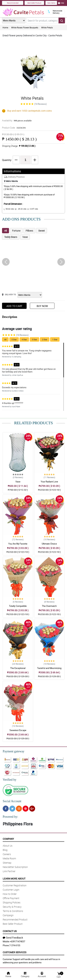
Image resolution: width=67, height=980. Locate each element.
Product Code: (14, 128)
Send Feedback (13, 938)
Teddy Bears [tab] (11, 237)
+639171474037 (17, 941)
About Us (8, 846)
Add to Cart (14, 306)
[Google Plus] (32, 809)
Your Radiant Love (49, 482)
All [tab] (6, 231)
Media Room (9, 858)
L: (9, 209)
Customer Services (15, 952)
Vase (18, 482)
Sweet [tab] (42, 231)
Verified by (9, 780)
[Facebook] (6, 809)
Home (5, 27)
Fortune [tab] (16, 231)
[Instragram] (19, 809)
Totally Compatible (18, 606)
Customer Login (11, 890)
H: (33, 209)
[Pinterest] (26, 809)
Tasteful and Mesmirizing (49, 668)
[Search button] (62, 20)
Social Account (12, 801)
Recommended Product (15, 920)
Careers (7, 854)
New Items (51, 3)
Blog (5, 850)
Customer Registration (15, 885)
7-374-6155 (15, 945)
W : (21, 209)
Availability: (17, 120)
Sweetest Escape (18, 730)
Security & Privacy (12, 907)
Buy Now (42, 306)
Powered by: (10, 817)
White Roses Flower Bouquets (25, 27)
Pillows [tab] (29, 231)
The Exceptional (18, 668)
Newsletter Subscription (15, 867)
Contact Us (10, 931)
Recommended (13, 3)
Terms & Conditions (13, 911)
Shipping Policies (12, 902)
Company (8, 839)
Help (61, 3)
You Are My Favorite (18, 544)
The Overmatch (49, 606)
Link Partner (9, 871)
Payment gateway (13, 751)
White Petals (47, 27)
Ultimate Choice (49, 544)
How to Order (10, 894)
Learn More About (14, 879)
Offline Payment (11, 898)
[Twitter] (12, 809)
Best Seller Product (34, 3)
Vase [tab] (25, 237)
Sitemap (7, 863)
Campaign (8, 915)
